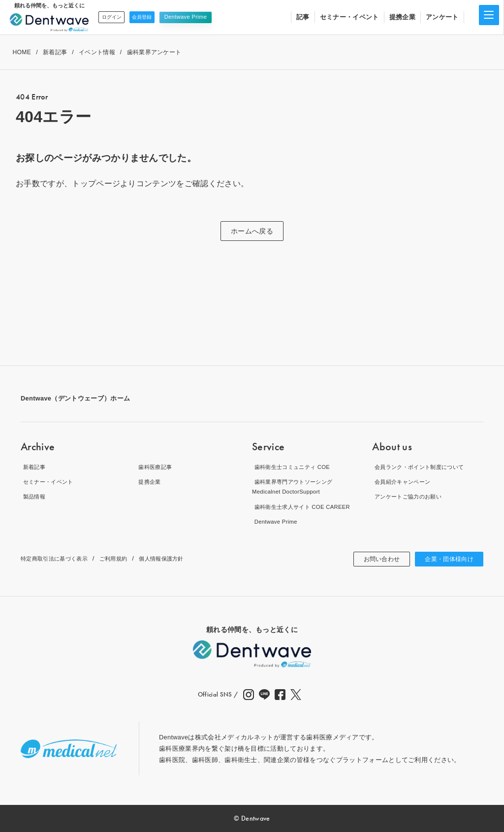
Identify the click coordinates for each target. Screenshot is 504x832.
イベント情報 (97, 52)
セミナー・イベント (349, 17)
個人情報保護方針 (182, 558)
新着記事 (55, 52)
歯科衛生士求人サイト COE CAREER (307, 507)
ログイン (115, 17)
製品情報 (34, 496)
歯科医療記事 (156, 466)
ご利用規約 (128, 558)
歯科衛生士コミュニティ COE (296, 466)
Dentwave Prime (200, 17)
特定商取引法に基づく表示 (60, 558)
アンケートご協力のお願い (411, 496)
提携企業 (402, 17)
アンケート (442, 17)
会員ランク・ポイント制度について (425, 466)
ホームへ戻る (252, 231)
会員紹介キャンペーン (405, 482)
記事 (303, 17)
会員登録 (153, 17)
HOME (22, 52)
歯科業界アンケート (154, 52)
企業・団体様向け (445, 559)
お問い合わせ (371, 559)
